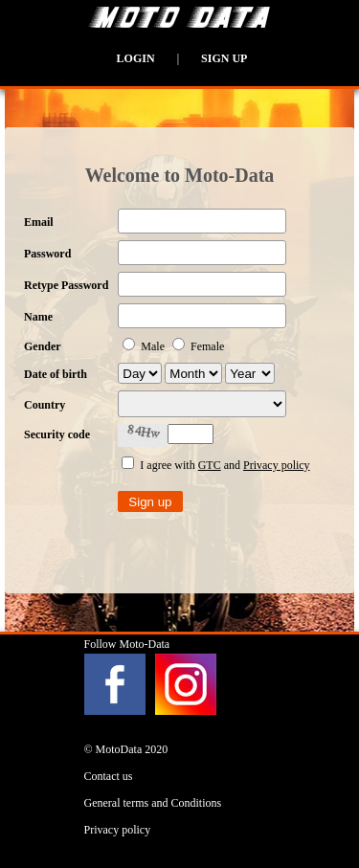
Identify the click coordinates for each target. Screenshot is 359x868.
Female (198, 346)
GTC (210, 465)
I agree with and (215, 465)
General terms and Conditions (153, 803)
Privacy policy (277, 465)
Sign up (224, 58)
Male (145, 346)
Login (136, 58)
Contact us (109, 776)
